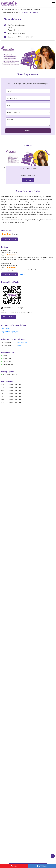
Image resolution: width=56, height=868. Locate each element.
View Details (28, 180)
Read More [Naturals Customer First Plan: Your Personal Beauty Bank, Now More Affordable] (11, 489)
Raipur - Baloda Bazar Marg (11, 829)
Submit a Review (10, 239)
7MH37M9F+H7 (7, 329)
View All (23, 274)
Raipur (20, 345)
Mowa (35, 829)
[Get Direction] (22, 331)
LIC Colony (26, 829)
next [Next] (52, 167)
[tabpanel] (28, 58)
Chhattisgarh (23, 342)
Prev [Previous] (4, 167)
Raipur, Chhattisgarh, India (10, 332)
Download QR (9, 317)
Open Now (30, 37)
